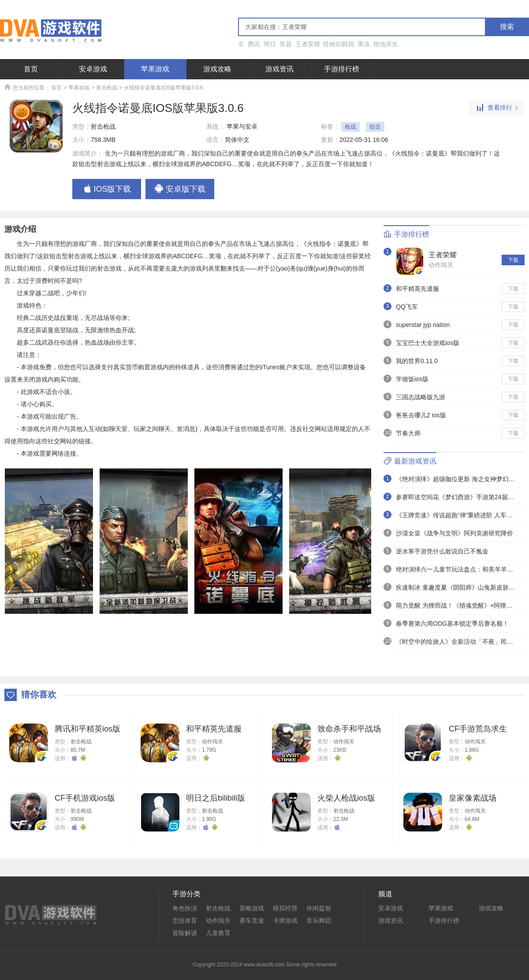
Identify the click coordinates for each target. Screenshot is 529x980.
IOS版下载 (106, 189)
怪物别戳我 (339, 44)
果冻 (364, 44)
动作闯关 (441, 265)
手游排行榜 (342, 69)
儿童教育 (218, 933)
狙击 (375, 127)
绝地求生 (386, 44)
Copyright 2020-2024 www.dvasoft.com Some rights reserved (264, 965)
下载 (513, 260)
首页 (31, 69)
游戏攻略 (217, 69)
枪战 (350, 127)
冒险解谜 (185, 933)
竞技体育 (185, 921)
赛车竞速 (252, 921)
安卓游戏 (93, 69)
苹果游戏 (155, 69)
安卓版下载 (180, 189)
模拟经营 (285, 908)
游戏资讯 (279, 69)
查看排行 (497, 108)
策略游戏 (252, 908)
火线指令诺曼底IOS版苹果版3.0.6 (163, 88)
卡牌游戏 (285, 921)
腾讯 (254, 44)
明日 (270, 44)
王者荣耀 (308, 44)
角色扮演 (185, 908)
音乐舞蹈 (319, 921)
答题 (286, 44)
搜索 (507, 27)
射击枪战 (107, 88)
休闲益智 (319, 908)
